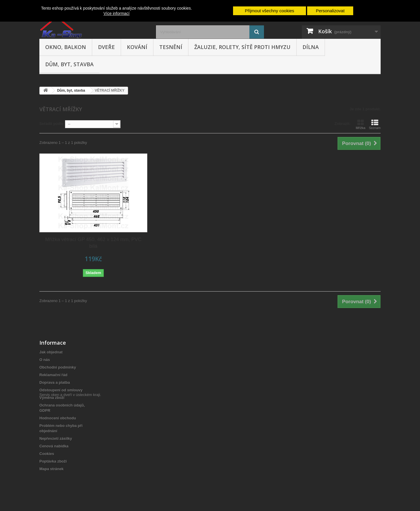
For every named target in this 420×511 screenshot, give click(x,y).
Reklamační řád (53, 375)
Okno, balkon (66, 47)
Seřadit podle (51, 124)
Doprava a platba (55, 382)
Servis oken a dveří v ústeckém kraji (70, 479)
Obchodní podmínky (58, 367)
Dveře (106, 47)
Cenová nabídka (54, 446)
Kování (137, 47)
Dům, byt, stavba (69, 64)
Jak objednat (51, 352)
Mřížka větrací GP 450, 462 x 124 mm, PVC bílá (93, 243)
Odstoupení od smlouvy (61, 390)
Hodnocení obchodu (58, 418)
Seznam (375, 124)
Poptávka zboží (53, 461)
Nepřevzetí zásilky (56, 438)
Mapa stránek (51, 469)
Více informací (117, 13)
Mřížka (361, 124)
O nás (45, 360)
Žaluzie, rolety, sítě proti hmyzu (242, 47)
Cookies (47, 454)
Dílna (311, 47)
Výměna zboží (52, 398)
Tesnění (171, 47)
